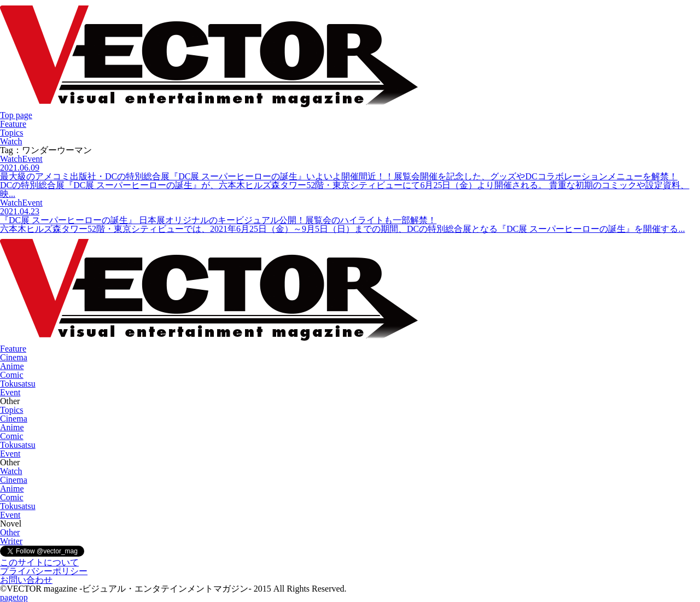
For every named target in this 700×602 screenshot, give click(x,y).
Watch (11, 141)
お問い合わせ (26, 580)
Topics (11, 133)
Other (10, 532)
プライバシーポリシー (44, 571)
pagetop (14, 597)
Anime (12, 366)
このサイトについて (39, 562)
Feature (13, 124)
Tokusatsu (18, 384)
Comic (12, 375)
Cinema (14, 357)
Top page (16, 115)
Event (10, 392)
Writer (11, 541)
